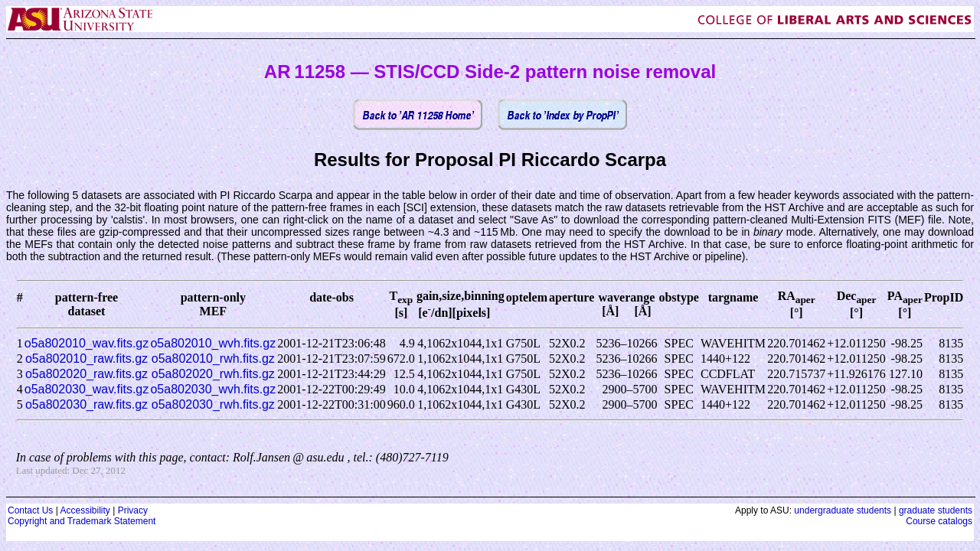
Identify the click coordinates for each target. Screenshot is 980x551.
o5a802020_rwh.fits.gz (213, 374)
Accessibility (85, 510)
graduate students (936, 510)
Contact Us (30, 510)
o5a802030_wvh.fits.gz (213, 389)
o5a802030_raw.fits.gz (87, 404)
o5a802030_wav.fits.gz (87, 389)
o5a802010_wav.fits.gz (87, 343)
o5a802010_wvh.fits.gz (213, 343)
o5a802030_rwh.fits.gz (213, 404)
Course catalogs (939, 521)
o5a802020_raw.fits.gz (87, 374)
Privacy (133, 510)
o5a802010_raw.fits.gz (87, 359)
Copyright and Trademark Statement (82, 521)
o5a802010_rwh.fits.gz (213, 359)
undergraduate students (843, 510)
